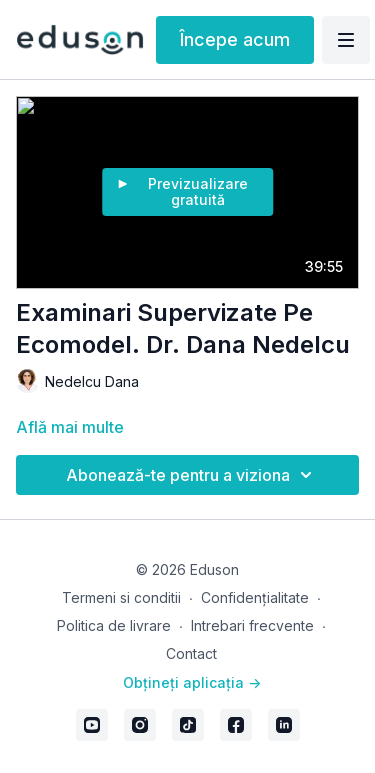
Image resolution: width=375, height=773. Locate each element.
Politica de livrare (114, 625)
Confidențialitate (255, 597)
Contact (191, 653)
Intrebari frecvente (252, 625)
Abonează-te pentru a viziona (192, 475)
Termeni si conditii (121, 597)
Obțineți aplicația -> (192, 682)
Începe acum (235, 39)
